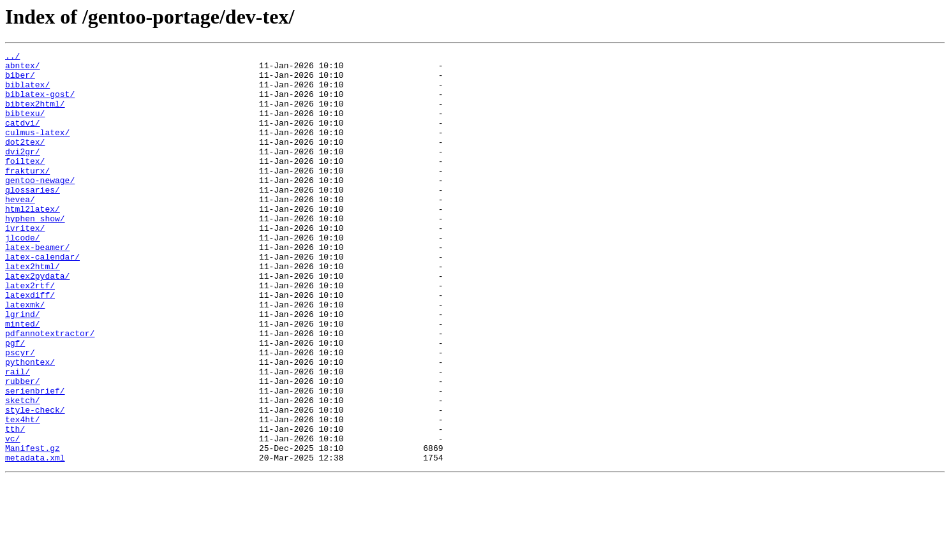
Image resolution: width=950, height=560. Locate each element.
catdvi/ (23, 138)
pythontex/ (30, 425)
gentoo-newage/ (40, 207)
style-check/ (35, 482)
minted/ (23, 379)
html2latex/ (33, 241)
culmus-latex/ (37, 149)
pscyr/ (20, 413)
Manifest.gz (33, 528)
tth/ (15, 505)
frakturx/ (27, 195)
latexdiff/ (30, 344)
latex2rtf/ (30, 333)
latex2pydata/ (37, 321)
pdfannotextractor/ (50, 390)
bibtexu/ (25, 126)
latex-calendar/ (42, 298)
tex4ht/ (23, 494)
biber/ (20, 80)
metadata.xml (35, 540)
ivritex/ (25, 264)
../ (12, 57)
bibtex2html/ (35, 115)
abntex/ (23, 69)
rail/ (18, 436)
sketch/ (23, 471)
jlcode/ (23, 276)
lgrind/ (23, 367)
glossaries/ (33, 218)
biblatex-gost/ (40, 103)
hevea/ (20, 230)
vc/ (12, 517)
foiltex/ (25, 184)
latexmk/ (25, 356)
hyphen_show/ (35, 253)
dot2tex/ (25, 161)
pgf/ (15, 402)
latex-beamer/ (37, 287)
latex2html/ (33, 310)
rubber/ (23, 448)
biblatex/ (27, 92)
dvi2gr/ (23, 172)
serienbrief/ (35, 459)
